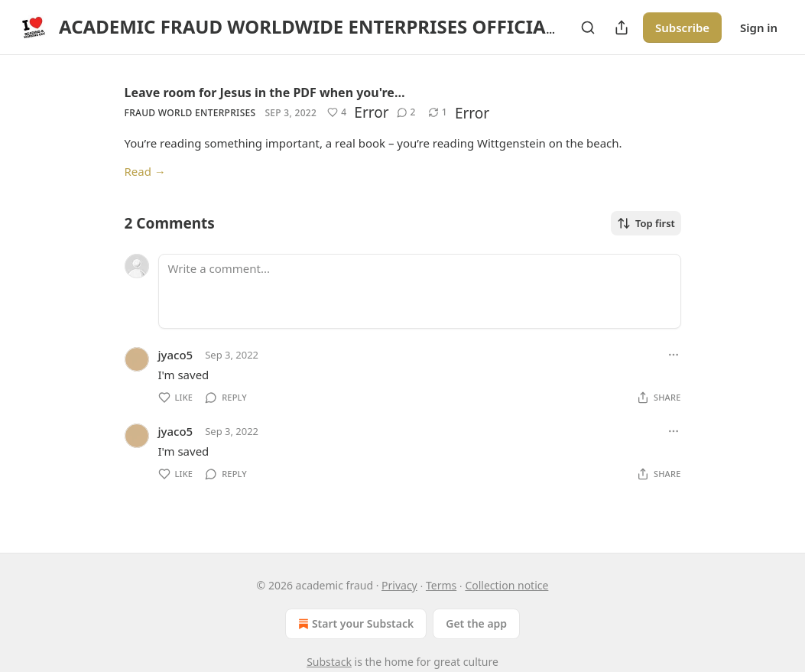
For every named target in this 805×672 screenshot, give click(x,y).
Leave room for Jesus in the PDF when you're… (265, 93)
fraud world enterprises (190, 113)
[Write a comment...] (420, 291)
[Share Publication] (622, 28)
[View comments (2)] (406, 112)
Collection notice (506, 585)
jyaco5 (176, 355)
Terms (441, 585)
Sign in (759, 28)
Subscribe (682, 28)
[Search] (588, 28)
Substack (329, 662)
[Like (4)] (337, 112)
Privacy (399, 585)
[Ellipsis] (674, 355)
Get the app (476, 623)
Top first (646, 223)
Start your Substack (354, 624)
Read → (145, 171)
